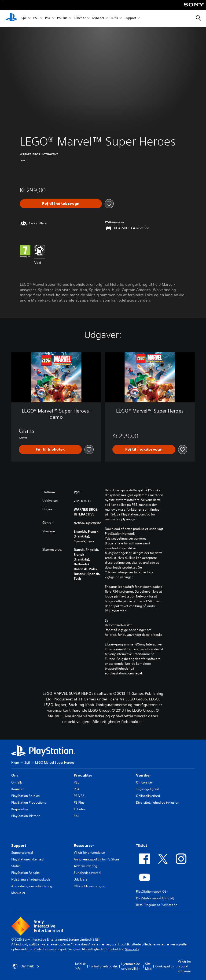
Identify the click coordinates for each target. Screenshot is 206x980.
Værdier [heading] (144, 775)
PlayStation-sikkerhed (27, 859)
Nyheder (98, 18)
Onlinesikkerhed (148, 796)
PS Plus (62, 18)
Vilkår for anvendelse (89, 853)
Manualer (18, 893)
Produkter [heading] (83, 775)
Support (130, 18)
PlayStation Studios (25, 796)
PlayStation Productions (29, 802)
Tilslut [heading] (141, 845)
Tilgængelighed (148, 789)
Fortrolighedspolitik (103, 966)
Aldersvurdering (85, 866)
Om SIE (16, 782)
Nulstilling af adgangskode (31, 879)
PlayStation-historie (26, 816)
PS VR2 (79, 796)
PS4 (48, 18)
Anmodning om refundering (32, 886)
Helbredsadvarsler (118, 625)
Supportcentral (22, 853)
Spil (24, 18)
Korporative (20, 809)
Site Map (148, 966)
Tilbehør (80, 18)
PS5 (36, 18)
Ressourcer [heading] (84, 845)
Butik (114, 18)
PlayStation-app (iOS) (152, 891)
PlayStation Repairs (25, 873)
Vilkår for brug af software (184, 966)
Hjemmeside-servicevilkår (131, 966)
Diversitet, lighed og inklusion (158, 802)
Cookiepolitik (165, 966)
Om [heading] (14, 775)
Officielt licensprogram (91, 886)
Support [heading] (19, 845)
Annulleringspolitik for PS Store (96, 859)
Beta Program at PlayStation (157, 905)
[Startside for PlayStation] (12, 18)
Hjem (15, 762)
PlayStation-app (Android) (155, 898)
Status (16, 866)
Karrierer (18, 789)
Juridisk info (80, 966)
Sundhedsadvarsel (87, 873)
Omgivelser (144, 782)
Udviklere (81, 879)
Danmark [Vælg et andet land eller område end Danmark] (26, 966)
